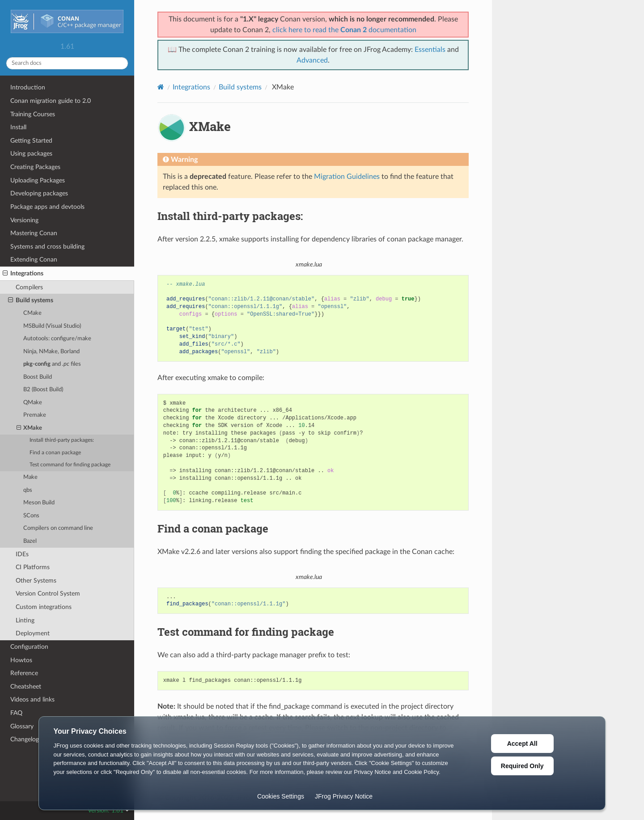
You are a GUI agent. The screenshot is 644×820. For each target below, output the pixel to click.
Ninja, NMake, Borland (51, 352)
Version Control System (48, 594)
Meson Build (39, 503)
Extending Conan (34, 260)
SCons (31, 516)
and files (52, 364)
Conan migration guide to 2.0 (51, 101)
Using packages (31, 154)
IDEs (22, 554)
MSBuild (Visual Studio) (52, 326)
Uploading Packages (38, 180)
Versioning (24, 220)
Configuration (29, 647)
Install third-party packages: (62, 440)
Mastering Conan (34, 233)
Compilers (29, 287)
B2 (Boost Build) (43, 390)
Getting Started (31, 141)
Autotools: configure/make (57, 339)
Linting (25, 620)
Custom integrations (44, 607)
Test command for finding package (70, 465)
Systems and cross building (47, 247)
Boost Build (38, 377)
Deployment (33, 633)
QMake (33, 403)
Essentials (430, 50)
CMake (32, 313)
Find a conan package (55, 453)
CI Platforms (33, 567)
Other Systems (36, 581)
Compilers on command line (58, 528)
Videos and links (32, 700)
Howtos (21, 660)
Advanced (312, 60)
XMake (30, 428)
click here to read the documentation (344, 30)
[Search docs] (67, 63)
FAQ (16, 713)
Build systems (31, 300)
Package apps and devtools (47, 207)
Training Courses (33, 114)
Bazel (30, 541)
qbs (28, 490)
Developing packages (39, 193)
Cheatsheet (26, 687)
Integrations (23, 274)
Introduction (28, 87)
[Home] (161, 87)
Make (30, 477)
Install (18, 127)
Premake (35, 415)
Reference (24, 673)
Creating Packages (35, 167)
